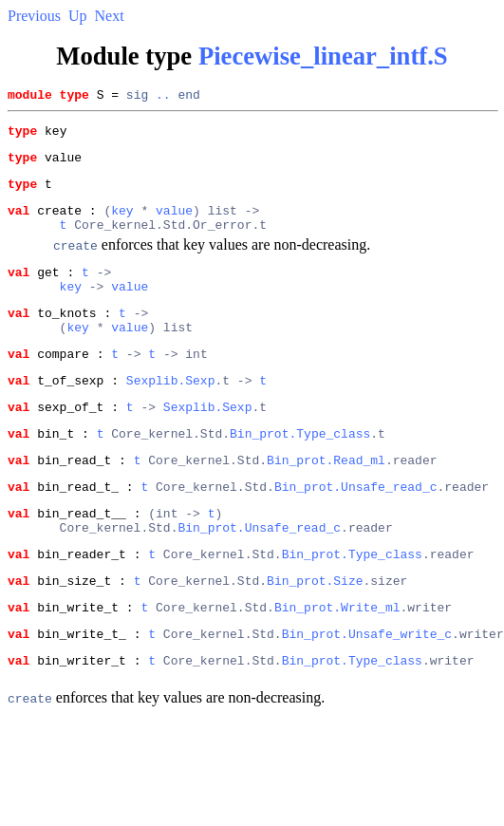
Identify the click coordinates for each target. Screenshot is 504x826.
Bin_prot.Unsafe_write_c (367, 696)
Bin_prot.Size (315, 637)
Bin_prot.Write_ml (337, 666)
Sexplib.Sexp (171, 414)
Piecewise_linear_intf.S (323, 56)
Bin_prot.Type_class (300, 473)
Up (78, 16)
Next (110, 16)
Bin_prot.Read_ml (326, 502)
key (122, 224)
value (174, 224)
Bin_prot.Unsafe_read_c (356, 532)
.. (163, 97)
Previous (34, 16)
